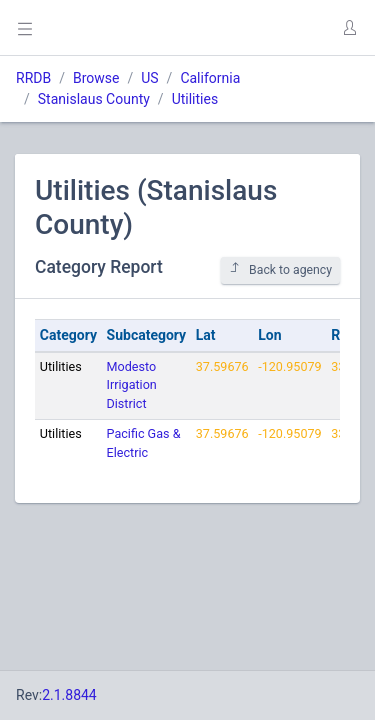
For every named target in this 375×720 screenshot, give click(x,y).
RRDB (33, 78)
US (149, 78)
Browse (96, 78)
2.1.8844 (69, 695)
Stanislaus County (94, 99)
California (210, 78)
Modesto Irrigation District (132, 385)
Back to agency (280, 269)
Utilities (195, 99)
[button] (349, 28)
